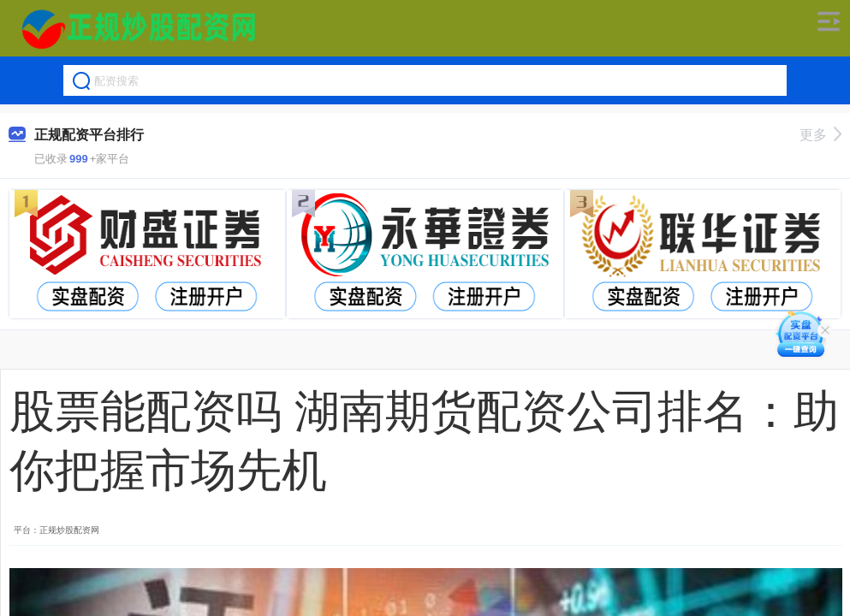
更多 (820, 135)
